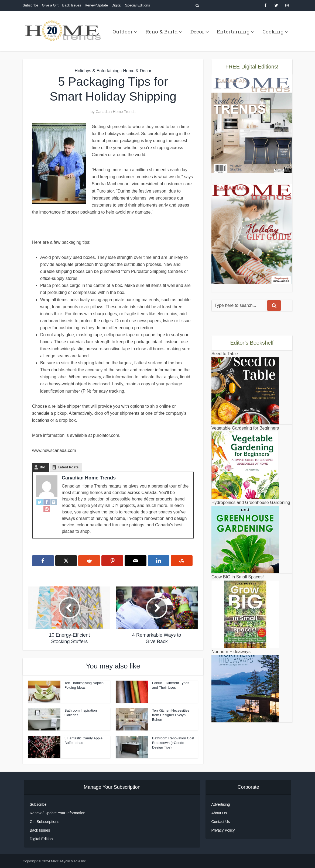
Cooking (273, 31)
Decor (197, 31)
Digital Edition (41, 839)
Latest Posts (68, 467)
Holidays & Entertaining (97, 71)
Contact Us (220, 822)
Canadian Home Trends (115, 112)
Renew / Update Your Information (57, 813)
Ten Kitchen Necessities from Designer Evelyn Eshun (171, 715)
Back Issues (71, 5)
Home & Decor (137, 71)
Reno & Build (162, 31)
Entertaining (233, 31)
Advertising (220, 804)
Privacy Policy (223, 830)
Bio (42, 467)
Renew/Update (96, 5)
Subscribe (30, 5)
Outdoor (123, 31)
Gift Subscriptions (44, 822)
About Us (219, 813)
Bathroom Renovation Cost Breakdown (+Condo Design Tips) (173, 743)
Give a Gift (50, 5)
